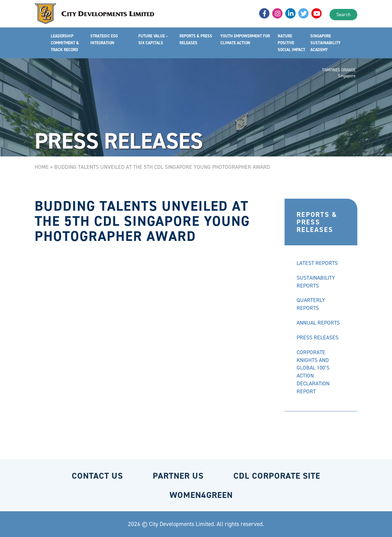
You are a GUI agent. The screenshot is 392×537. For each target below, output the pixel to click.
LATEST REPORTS (317, 263)
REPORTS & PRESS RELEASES (196, 39)
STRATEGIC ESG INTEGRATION (104, 39)
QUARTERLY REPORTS (311, 304)
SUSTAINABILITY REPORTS (316, 282)
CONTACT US (97, 476)
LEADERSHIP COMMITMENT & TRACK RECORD (65, 43)
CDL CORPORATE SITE (277, 476)
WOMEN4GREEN (201, 495)
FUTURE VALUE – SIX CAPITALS (153, 39)
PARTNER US (178, 476)
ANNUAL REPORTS (318, 323)
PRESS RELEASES (318, 337)
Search (343, 15)
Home (42, 167)
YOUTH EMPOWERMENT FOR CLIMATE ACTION (245, 39)
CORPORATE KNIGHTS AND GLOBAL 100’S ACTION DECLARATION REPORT (313, 372)
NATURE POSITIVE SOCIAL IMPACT (291, 43)
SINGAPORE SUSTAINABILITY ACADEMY (325, 43)
